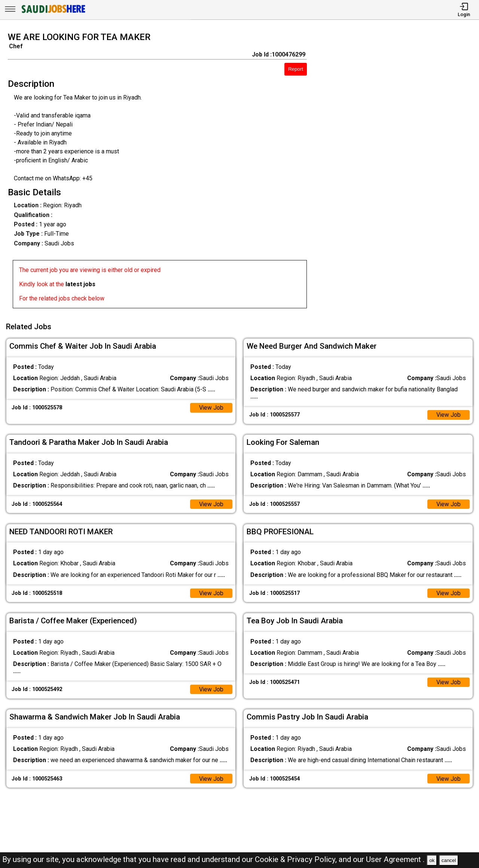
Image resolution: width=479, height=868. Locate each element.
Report (296, 69)
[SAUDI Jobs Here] (53, 13)
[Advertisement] (399, 172)
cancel (449, 860)
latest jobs (80, 284)
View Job (211, 407)
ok (432, 860)
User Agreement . (395, 859)
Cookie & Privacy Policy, (297, 859)
